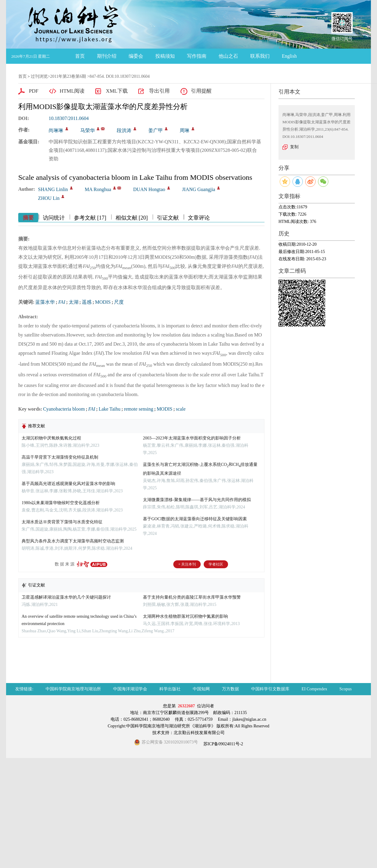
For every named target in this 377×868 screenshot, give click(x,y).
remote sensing (139, 409)
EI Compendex (314, 689)
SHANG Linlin (53, 189)
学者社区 (216, 564)
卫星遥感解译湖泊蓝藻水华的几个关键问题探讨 (66, 597)
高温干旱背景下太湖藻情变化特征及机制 (60, 457)
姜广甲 (156, 130)
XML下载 (117, 91)
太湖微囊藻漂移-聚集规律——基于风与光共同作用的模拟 (197, 500)
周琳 (185, 130)
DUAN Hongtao (149, 189)
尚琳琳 (56, 130)
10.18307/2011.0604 (69, 118)
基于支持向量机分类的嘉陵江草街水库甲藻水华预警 (192, 597)
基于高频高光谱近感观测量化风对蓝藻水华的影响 (68, 484)
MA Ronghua (98, 189)
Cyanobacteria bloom (64, 409)
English (289, 56)
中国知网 (201, 689)
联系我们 (260, 56)
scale (181, 409)
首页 (80, 56)
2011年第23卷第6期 (68, 76)
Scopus (345, 689)
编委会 (136, 56)
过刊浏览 (39, 76)
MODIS (103, 302)
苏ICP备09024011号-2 (223, 744)
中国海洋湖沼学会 (130, 689)
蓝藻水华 (45, 302)
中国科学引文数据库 (270, 689)
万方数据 (230, 689)
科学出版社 (170, 689)
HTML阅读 (72, 91)
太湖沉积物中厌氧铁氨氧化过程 (51, 438)
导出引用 (159, 91)
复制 (294, 147)
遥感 (87, 302)
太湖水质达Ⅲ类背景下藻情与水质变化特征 (62, 522)
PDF (34, 91)
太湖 (74, 302)
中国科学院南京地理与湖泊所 (73, 689)
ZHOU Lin (49, 198)
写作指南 (197, 56)
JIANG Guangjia (199, 189)
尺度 (119, 302)
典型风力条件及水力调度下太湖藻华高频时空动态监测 (73, 541)
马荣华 (88, 130)
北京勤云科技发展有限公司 (199, 733)
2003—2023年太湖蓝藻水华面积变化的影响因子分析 (192, 438)
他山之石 (228, 56)
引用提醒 (201, 91)
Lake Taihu (109, 409)
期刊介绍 (107, 56)
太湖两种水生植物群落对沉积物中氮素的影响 (185, 616)
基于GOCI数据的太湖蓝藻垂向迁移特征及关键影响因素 (195, 519)
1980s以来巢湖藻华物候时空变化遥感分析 (61, 503)
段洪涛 (124, 130)
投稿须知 (165, 56)
